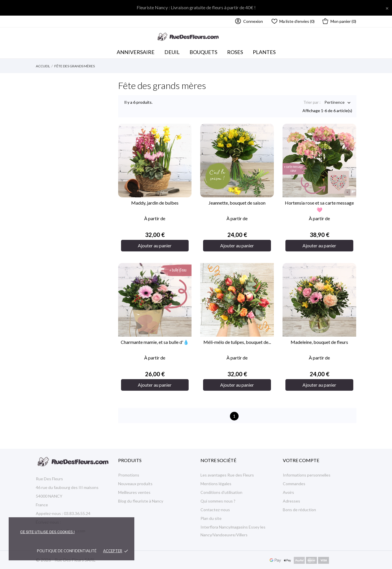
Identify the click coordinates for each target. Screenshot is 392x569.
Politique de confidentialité (67, 551)
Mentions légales (216, 484)
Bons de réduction (299, 510)
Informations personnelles (307, 475)
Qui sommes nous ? (218, 501)
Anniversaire (136, 52)
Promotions (129, 475)
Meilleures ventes (134, 492)
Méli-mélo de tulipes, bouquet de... (237, 342)
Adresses (291, 501)
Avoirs (288, 492)
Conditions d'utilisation (221, 492)
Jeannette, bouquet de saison (237, 203)
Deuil (172, 52)
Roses (235, 52)
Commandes (294, 484)
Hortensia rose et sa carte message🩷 (319, 206)
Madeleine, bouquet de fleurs (319, 342)
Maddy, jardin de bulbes (155, 203)
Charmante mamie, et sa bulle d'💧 (155, 342)
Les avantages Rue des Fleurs (227, 475)
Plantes (264, 52)
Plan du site (211, 518)
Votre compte (301, 460)
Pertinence (335, 103)
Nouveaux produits (135, 484)
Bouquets (205, 51)
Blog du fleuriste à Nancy (141, 501)
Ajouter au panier (155, 245)
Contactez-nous (215, 510)
